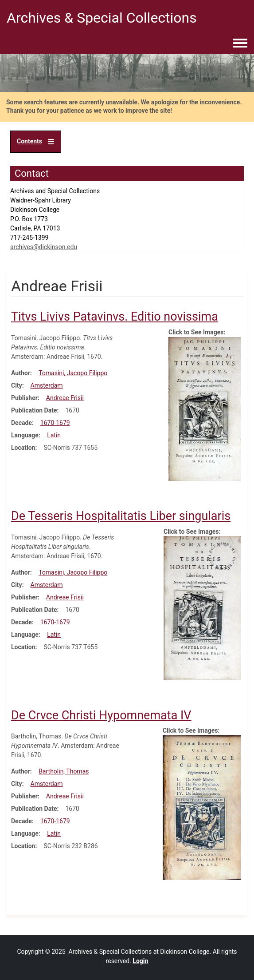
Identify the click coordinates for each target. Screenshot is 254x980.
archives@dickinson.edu (44, 247)
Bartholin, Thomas (64, 771)
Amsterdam (47, 385)
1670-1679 (55, 423)
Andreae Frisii (65, 398)
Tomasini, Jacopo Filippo (73, 373)
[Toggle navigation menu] (240, 44)
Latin (54, 435)
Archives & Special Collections (102, 18)
